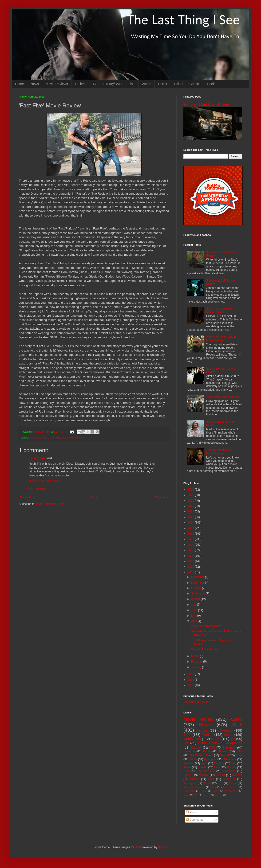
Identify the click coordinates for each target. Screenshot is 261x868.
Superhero (229, 748)
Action (147, 84)
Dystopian (210, 759)
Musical (204, 775)
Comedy (226, 730)
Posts (191, 812)
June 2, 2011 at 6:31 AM (44, 481)
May (194, 616)
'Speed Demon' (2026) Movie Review (220, 452)
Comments (195, 820)
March (196, 656)
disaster (237, 775)
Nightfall (219, 795)
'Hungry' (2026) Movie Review (206, 105)
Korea (207, 751)
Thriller (207, 735)
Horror (163, 84)
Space (187, 775)
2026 (191, 490)
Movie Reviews (57, 84)
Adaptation (234, 743)
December (198, 577)
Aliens (187, 767)
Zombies (196, 748)
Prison (233, 783)
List (186, 743)
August (196, 599)
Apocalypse (190, 783)
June (195, 610)
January (197, 667)
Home (19, 84)
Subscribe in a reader (197, 702)
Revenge (189, 751)
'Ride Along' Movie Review (223, 397)
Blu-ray (224, 751)
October (197, 588)
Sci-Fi (178, 84)
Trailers (80, 84)
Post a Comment (35, 489)
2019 (191, 528)
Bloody (207, 783)
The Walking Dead (201, 755)
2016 (191, 545)
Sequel (74, 438)
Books (212, 84)
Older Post (161, 497)
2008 (191, 685)
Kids (220, 783)
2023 (191, 506)
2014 (191, 556)
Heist (59, 438)
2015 (191, 550)
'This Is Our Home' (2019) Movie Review (222, 311)
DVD (212, 748)
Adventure (230, 759)
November (198, 583)
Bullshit (195, 779)
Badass (42, 438)
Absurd (220, 775)
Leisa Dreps (37, 458)
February (197, 662)
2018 (191, 534)
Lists (132, 84)
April (194, 621)
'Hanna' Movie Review (204, 649)
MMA (186, 795)
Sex (214, 787)
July (194, 605)
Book (239, 755)
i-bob (138, 847)
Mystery (231, 767)
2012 (191, 567)
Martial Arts (192, 739)
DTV (239, 751)
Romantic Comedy (194, 787)
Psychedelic (231, 791)
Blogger (163, 847)
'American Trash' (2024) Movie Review (221, 339)
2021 (191, 517)
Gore (211, 779)
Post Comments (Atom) (51, 504)
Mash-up (206, 795)
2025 (191, 495)
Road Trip (189, 791)
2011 (191, 572)
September (198, 594)
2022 (191, 512)
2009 (191, 680)
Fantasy (219, 763)
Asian (228, 735)
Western (189, 763)
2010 (191, 674)
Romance (229, 771)
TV (95, 84)
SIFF (187, 735)
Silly (82, 438)
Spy (234, 763)
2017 (191, 539)
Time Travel (230, 787)
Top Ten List (206, 771)
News (35, 84)
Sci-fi (237, 725)
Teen (204, 763)
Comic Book (207, 743)
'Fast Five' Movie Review (206, 626)
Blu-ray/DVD (113, 84)
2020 (191, 523)
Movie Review (198, 719)
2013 (191, 561)
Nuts (66, 438)
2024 (191, 501)
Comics (195, 84)
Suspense (229, 779)
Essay (215, 791)
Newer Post (27, 497)
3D (195, 795)
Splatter (203, 767)
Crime (51, 438)
